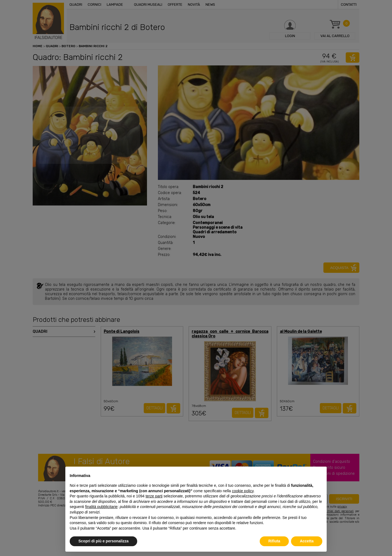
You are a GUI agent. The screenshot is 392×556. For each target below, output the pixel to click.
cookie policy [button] (243, 491)
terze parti (154, 496)
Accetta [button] (307, 541)
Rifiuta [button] (274, 541)
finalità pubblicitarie (101, 507)
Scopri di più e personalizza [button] (103, 541)
